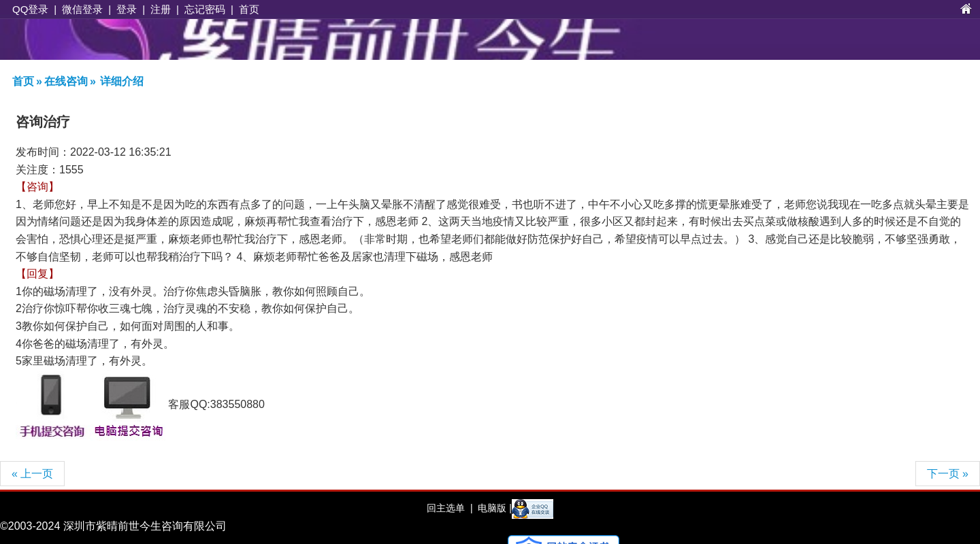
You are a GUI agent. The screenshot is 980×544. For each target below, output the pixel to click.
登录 (127, 9)
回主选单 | (450, 508)
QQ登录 (30, 9)
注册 (161, 9)
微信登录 (82, 9)
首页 (249, 9)
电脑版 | (493, 508)
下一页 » (948, 474)
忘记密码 (205, 9)
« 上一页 (32, 474)
